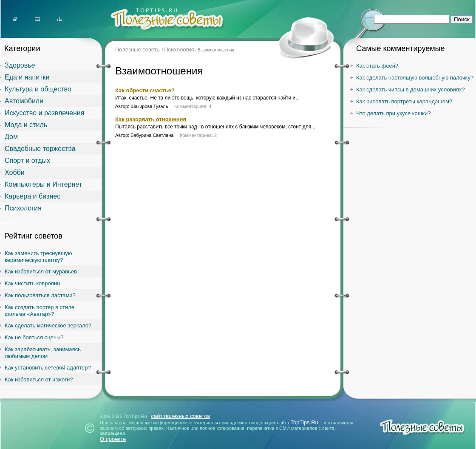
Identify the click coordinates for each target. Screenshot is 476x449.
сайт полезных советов (180, 416)
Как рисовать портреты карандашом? (404, 101)
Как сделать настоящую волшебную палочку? (415, 78)
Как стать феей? (377, 66)
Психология (179, 50)
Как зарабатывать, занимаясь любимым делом (43, 353)
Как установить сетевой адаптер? (48, 368)
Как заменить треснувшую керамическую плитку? (38, 257)
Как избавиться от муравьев (41, 271)
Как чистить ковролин (32, 283)
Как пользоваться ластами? (40, 295)
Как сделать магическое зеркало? (48, 325)
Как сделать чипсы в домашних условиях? (411, 90)
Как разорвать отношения (151, 119)
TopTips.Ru (305, 422)
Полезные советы (138, 50)
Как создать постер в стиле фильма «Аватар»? (40, 311)
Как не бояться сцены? (34, 337)
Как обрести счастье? (145, 90)
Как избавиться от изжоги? (39, 379)
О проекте (113, 439)
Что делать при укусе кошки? (393, 113)
